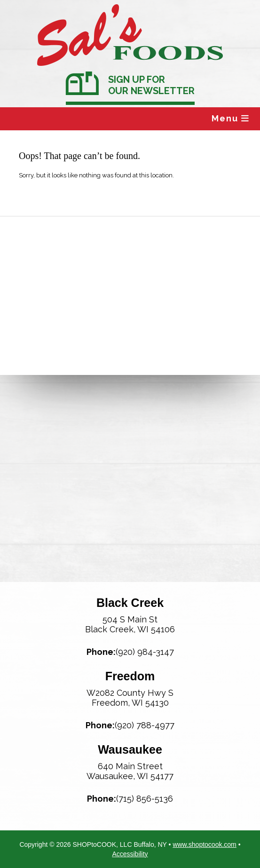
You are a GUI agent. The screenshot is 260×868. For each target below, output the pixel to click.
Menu (231, 118)
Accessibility (130, 854)
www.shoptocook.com (204, 844)
